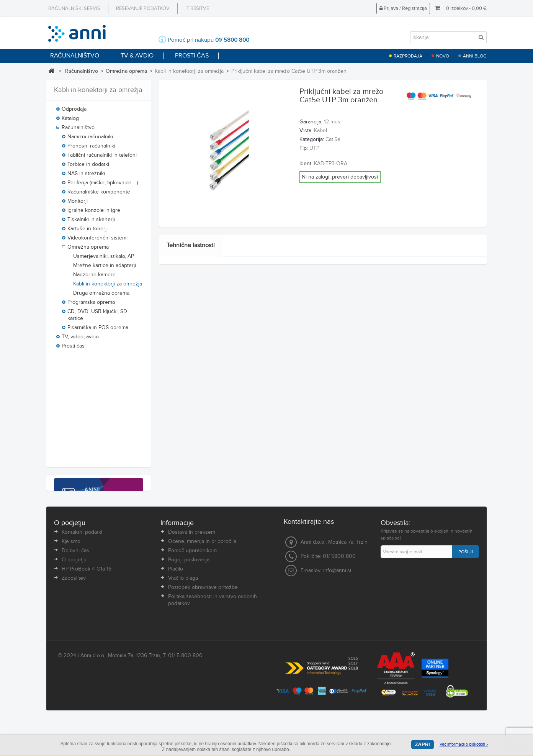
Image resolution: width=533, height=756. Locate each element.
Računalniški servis (74, 8)
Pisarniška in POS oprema (98, 330)
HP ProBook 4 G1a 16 (87, 623)
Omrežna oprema (126, 71)
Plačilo (176, 623)
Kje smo (71, 595)
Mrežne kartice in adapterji (105, 267)
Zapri (423, 744)
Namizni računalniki (90, 139)
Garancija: (311, 122)
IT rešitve (197, 8)
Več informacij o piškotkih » (464, 744)
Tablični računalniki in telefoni (102, 157)
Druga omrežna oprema (101, 295)
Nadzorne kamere (94, 277)
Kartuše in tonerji (87, 231)
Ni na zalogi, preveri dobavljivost (340, 177)
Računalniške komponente (99, 194)
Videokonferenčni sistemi (97, 240)
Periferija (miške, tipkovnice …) (103, 185)
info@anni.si (337, 625)
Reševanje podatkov (143, 8)
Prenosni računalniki (91, 148)
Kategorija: (312, 139)
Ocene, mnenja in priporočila (202, 595)
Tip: (304, 148)
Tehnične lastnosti (191, 245)
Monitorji (78, 203)
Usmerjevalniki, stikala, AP (104, 258)
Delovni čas (75, 605)
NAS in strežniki (86, 175)
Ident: (306, 164)
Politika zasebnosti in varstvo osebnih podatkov (213, 654)
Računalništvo (82, 71)
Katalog (70, 120)
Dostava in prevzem (192, 586)
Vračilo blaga (183, 632)
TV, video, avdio (80, 339)
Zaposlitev (74, 632)
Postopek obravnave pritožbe (203, 641)
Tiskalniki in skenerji (91, 221)
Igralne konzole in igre (94, 212)
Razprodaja (408, 56)
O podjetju (74, 614)
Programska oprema (91, 304)
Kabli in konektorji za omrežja (108, 286)
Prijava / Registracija (403, 8)
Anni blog (475, 56)
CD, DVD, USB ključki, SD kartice (97, 317)
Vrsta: (306, 131)
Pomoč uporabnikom (192, 605)
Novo (443, 56)
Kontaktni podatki (82, 586)
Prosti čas (73, 348)
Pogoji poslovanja (189, 614)
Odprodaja (74, 111)
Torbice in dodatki (88, 166)
